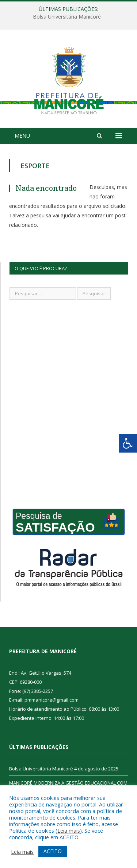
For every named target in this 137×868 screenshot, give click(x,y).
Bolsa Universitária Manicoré (67, 17)
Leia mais (69, 830)
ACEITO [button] (53, 851)
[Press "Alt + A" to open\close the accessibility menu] (128, 443)
